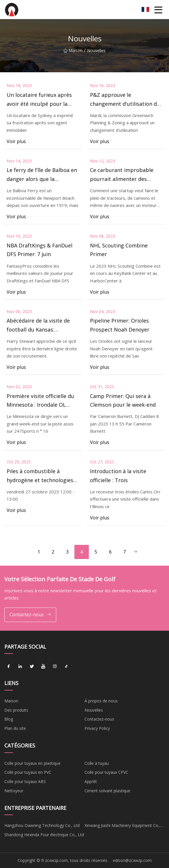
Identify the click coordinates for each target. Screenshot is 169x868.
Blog (9, 719)
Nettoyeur (14, 791)
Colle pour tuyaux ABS (25, 782)
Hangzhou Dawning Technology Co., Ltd (42, 826)
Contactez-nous (30, 615)
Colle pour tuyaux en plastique (32, 763)
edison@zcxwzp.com (132, 860)
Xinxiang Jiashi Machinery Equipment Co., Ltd (122, 827)
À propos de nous (101, 701)
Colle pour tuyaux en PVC (28, 772)
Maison (73, 50)
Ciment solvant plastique (107, 791)
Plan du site (15, 729)
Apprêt (91, 782)
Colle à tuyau (97, 763)
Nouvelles (94, 710)
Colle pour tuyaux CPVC (106, 772)
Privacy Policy (97, 729)
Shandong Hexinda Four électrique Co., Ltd (44, 835)
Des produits (16, 710)
